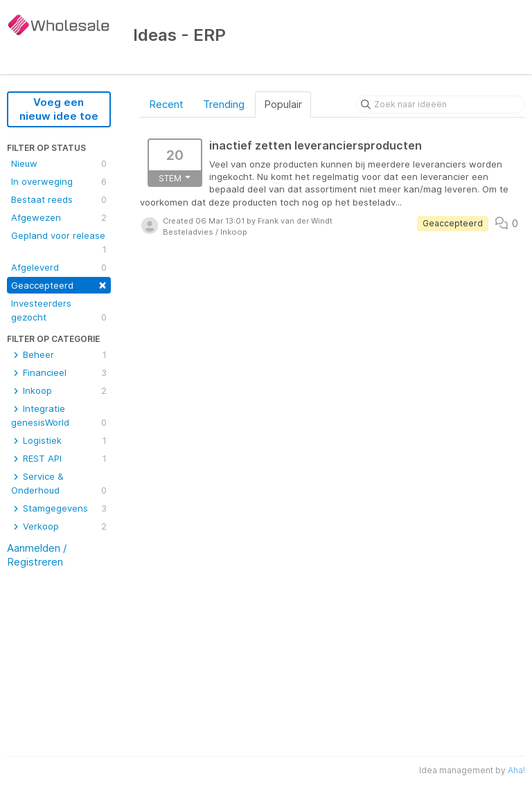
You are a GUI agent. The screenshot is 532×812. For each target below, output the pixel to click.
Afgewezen (59, 217)
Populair (283, 104)
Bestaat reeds (59, 199)
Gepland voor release (59, 243)
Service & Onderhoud (59, 484)
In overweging (59, 181)
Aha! (516, 770)
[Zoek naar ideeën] (441, 105)
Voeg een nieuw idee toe (59, 109)
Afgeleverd (59, 267)
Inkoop (59, 390)
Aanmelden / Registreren (37, 555)
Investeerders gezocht (59, 311)
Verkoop (59, 526)
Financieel (59, 372)
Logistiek (59, 440)
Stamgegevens (59, 508)
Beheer (59, 354)
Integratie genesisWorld (59, 416)
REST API (59, 458)
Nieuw (59, 163)
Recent (166, 104)
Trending (224, 104)
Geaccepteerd (59, 284)
